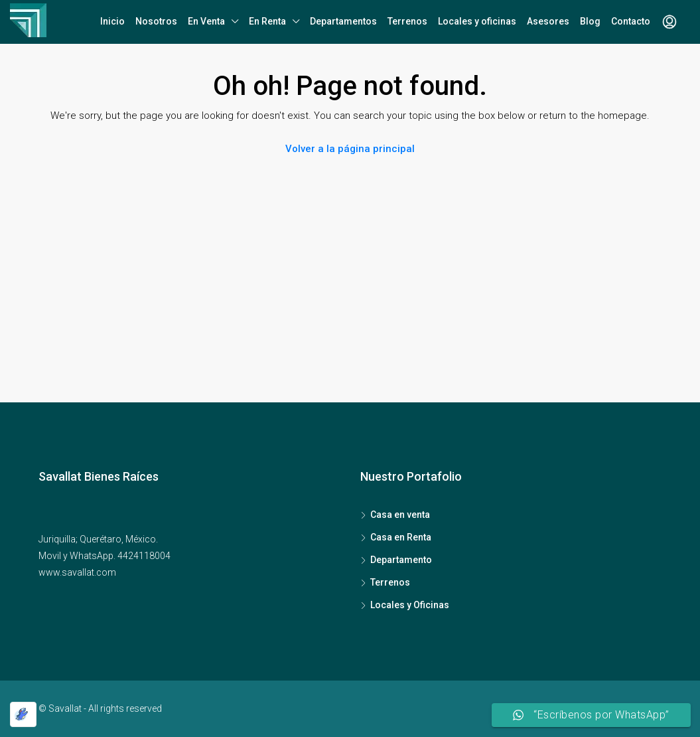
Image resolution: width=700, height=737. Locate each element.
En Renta (267, 21)
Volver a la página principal (350, 149)
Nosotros (156, 21)
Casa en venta (400, 515)
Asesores (548, 21)
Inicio (112, 21)
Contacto (631, 21)
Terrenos (407, 21)
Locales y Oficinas (410, 605)
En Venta (206, 21)
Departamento (401, 560)
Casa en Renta (401, 537)
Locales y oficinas (477, 21)
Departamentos (343, 21)
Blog (590, 21)
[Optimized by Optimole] (23, 714)
